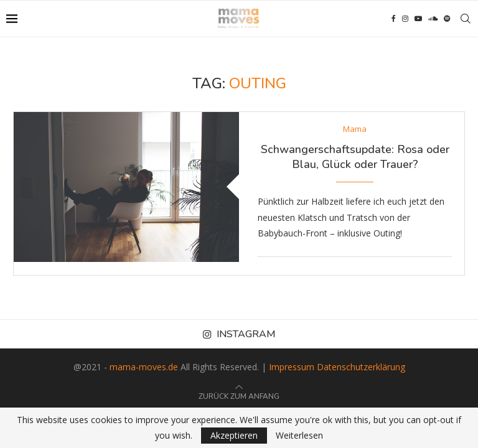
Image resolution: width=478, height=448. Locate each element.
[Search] (466, 19)
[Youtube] (418, 19)
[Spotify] (447, 19)
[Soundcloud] (433, 19)
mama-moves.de (144, 367)
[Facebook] (394, 19)
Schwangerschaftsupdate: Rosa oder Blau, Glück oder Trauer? (355, 157)
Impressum (292, 367)
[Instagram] (405, 19)
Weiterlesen (299, 436)
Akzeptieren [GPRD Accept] (234, 435)
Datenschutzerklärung (361, 367)
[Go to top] (239, 395)
